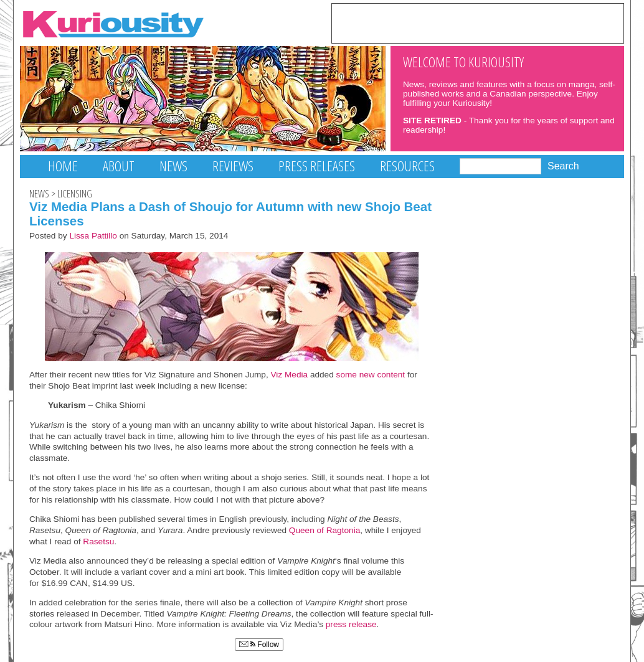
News (173, 166)
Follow (259, 645)
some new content (371, 375)
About (119, 166)
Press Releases (317, 166)
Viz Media (290, 375)
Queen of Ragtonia (323, 530)
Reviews (233, 166)
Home (63, 166)
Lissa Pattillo (93, 236)
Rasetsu (98, 541)
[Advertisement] (478, 22)
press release (351, 624)
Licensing (75, 194)
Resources (407, 166)
